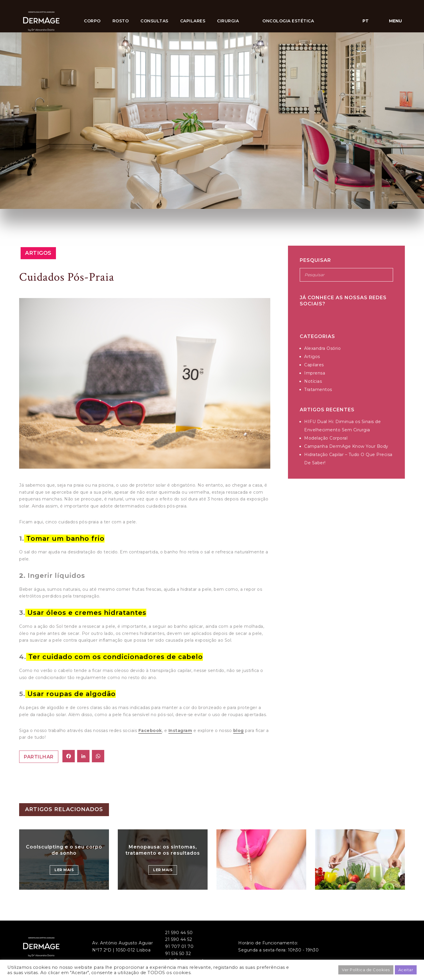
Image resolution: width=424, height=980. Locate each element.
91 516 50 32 (178, 954)
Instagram (180, 731)
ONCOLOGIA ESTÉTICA (288, 21)
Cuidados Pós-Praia (67, 277)
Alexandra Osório (322, 348)
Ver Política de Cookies (366, 970)
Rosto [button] (121, 21)
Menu (395, 21)
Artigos (38, 253)
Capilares (314, 365)
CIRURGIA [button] (228, 21)
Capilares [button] (193, 21)
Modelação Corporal (326, 438)
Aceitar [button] (406, 970)
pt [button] (366, 21)
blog (238, 731)
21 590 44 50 (179, 933)
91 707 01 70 (179, 946)
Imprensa (315, 373)
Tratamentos (318, 390)
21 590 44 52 (179, 939)
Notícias (313, 381)
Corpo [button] (92, 21)
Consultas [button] (154, 21)
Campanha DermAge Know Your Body (346, 446)
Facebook (150, 731)
